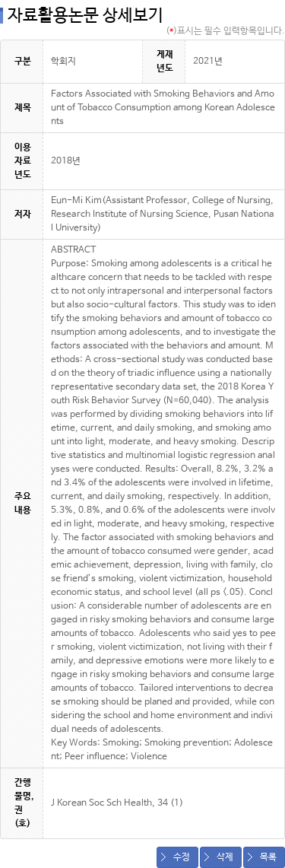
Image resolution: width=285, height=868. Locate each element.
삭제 (225, 857)
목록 (268, 857)
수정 (182, 857)
